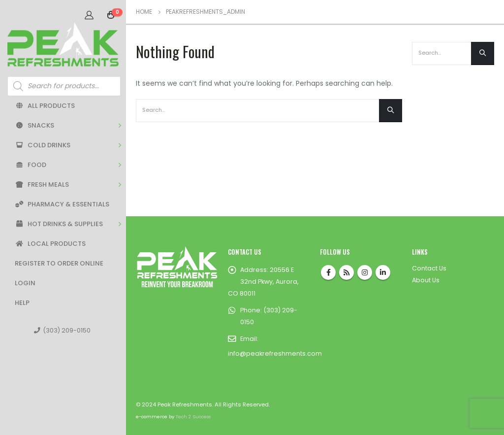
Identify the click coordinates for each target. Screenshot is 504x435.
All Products (45, 106)
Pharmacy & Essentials (62, 204)
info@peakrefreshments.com (275, 353)
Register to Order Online (59, 263)
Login (25, 283)
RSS (346, 272)
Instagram (365, 272)
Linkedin (383, 272)
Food (31, 165)
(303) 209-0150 (62, 330)
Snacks (34, 125)
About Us (426, 280)
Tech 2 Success (193, 417)
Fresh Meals (42, 184)
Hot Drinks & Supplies (59, 224)
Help (22, 303)
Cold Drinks (43, 145)
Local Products (50, 244)
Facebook (328, 272)
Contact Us (429, 268)
